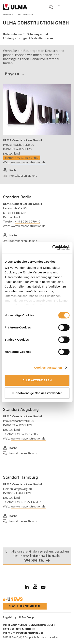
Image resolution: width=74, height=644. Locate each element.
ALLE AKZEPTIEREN (37, 380)
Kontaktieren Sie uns (23, 175)
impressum (10, 625)
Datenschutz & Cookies (19, 629)
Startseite (8, 14)
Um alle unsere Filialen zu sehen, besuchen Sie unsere (37, 556)
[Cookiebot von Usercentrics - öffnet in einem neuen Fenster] (53, 248)
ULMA (18, 14)
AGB (20, 625)
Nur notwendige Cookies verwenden (37, 393)
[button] (51, 7)
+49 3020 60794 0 (28, 221)
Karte (13, 170)
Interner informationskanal (23, 633)
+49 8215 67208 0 (28, 158)
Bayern (12, 74)
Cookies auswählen (48, 368)
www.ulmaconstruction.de (28, 162)
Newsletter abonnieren (24, 606)
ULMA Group (26, 617)
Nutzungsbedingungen (39, 625)
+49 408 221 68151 (28, 502)
